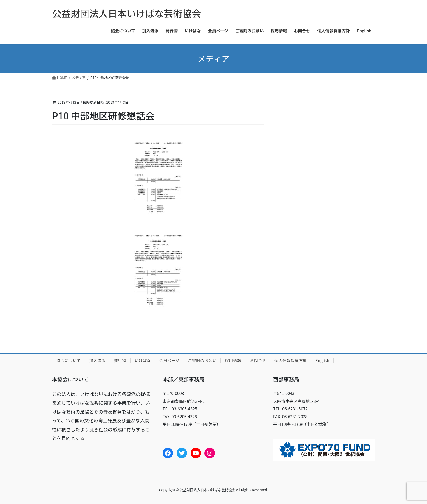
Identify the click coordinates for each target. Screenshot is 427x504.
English (322, 360)
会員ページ (170, 360)
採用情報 (233, 360)
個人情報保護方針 (291, 360)
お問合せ (258, 360)
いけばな (143, 360)
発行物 (120, 360)
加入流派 (97, 360)
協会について (69, 360)
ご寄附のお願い (202, 360)
